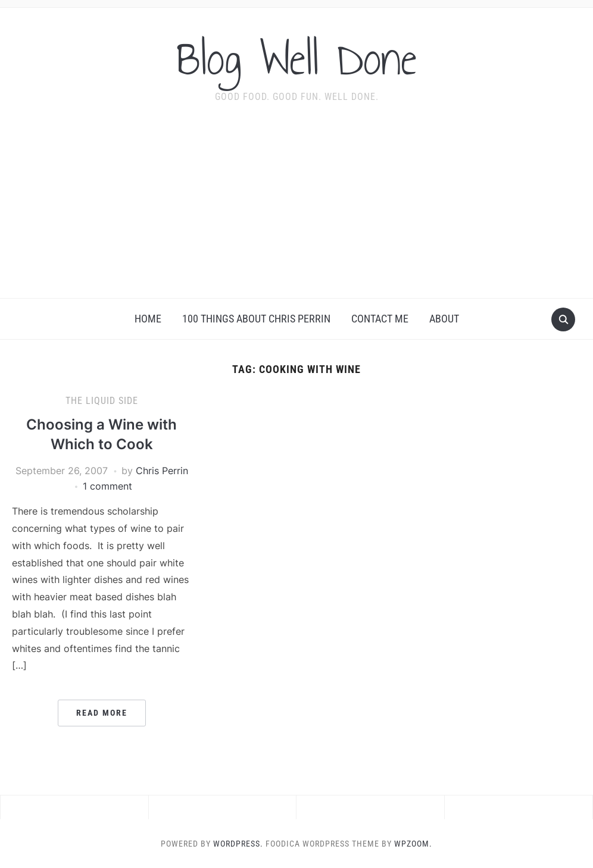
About (444, 319)
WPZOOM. (413, 844)
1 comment (107, 486)
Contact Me (380, 319)
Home (148, 319)
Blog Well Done (296, 59)
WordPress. (238, 844)
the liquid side (102, 401)
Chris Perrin (162, 471)
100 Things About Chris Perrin (256, 319)
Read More (102, 713)
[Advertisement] (296, 209)
